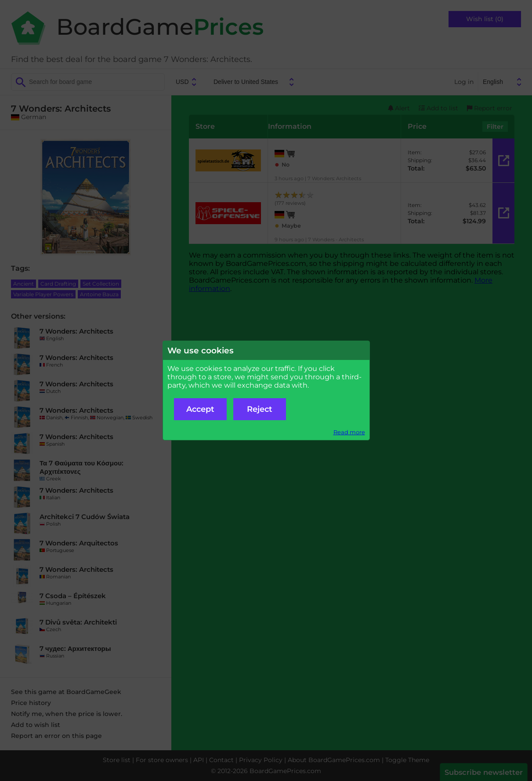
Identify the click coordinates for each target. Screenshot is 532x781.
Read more (349, 432)
